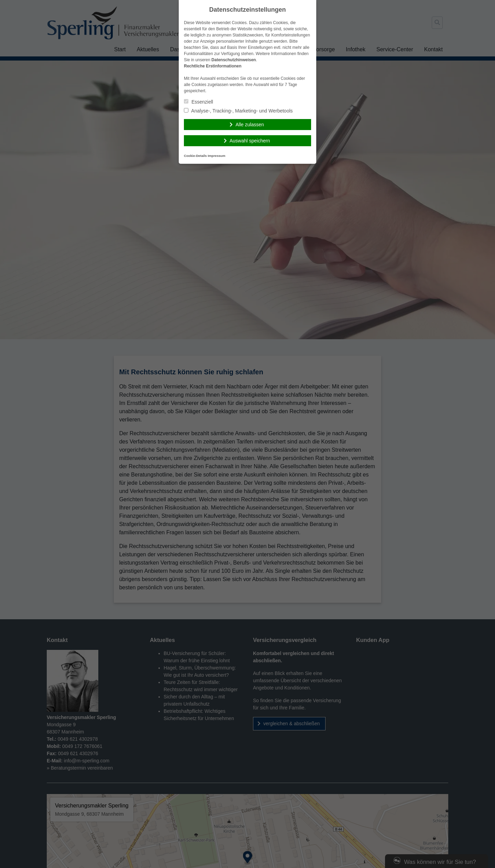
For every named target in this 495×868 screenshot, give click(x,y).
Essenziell (199, 102)
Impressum (216, 156)
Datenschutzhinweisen (234, 60)
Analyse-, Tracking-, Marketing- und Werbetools (238, 111)
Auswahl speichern (250, 141)
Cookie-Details (195, 156)
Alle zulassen (250, 125)
